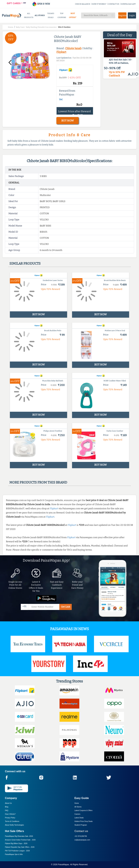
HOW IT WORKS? (99, 4)
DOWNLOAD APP (128, 4)
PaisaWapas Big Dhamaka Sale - (19, 836)
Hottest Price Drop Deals (84, 821)
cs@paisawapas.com (82, 840)
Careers (77, 814)
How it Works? (10, 814)
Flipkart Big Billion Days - (16, 843)
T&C (61, 100)
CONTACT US (114, 4)
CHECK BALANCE (83, 4)
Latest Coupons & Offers (84, 810)
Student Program (81, 825)
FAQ (7, 810)
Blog (7, 807)
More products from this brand (38, 482)
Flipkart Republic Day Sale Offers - (20, 847)
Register (122, 15)
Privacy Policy (10, 818)
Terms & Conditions (12, 821)
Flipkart (61, 52)
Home (77, 803)
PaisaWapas (64, 865)
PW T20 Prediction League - (17, 851)
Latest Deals (79, 818)
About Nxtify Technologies (14, 825)
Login (132, 15)
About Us (8, 803)
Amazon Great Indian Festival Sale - (20, 840)
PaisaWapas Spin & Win (14, 854)
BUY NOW (68, 121)
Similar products (25, 263)
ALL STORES (40, 15)
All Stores (78, 807)
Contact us (81, 831)
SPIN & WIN (41, 4)
